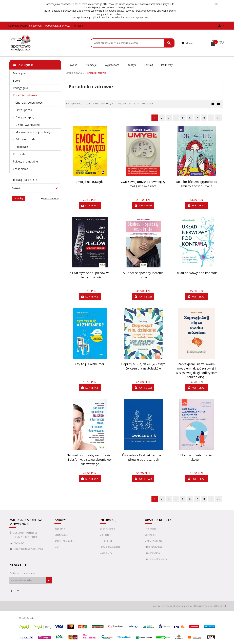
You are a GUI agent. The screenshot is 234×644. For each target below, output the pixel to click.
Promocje (91, 65)
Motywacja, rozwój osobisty (33, 132)
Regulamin (60, 529)
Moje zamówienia (154, 547)
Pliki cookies (106, 541)
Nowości (72, 65)
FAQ (57, 547)
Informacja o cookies (163, 606)
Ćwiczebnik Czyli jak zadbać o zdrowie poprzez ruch (143, 457)
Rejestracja (150, 529)
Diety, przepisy (25, 117)
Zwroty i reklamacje (64, 541)
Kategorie (22, 65)
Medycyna (19, 73)
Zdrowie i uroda (25, 139)
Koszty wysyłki (61, 535)
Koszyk (132, 65)
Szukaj (19, 198)
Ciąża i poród (24, 110)
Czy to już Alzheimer (90, 364)
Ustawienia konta (153, 541)
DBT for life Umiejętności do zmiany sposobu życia (197, 184)
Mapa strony (106, 553)
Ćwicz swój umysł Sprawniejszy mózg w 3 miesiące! (143, 184)
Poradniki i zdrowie (25, 95)
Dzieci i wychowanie (28, 125)
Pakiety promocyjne (25, 162)
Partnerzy (167, 65)
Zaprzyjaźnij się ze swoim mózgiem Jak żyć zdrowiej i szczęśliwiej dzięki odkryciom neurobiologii (197, 370)
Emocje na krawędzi (90, 182)
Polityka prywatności (137, 17)
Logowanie (150, 535)
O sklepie (104, 535)
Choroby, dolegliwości (29, 103)
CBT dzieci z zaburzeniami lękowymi (196, 457)
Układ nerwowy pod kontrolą (197, 273)
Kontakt (148, 65)
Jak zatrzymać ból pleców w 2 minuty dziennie (90, 275)
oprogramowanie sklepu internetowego (195, 606)
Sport (16, 81)
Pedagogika (20, 88)
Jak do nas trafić (107, 529)
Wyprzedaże (112, 65)
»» (219, 118)
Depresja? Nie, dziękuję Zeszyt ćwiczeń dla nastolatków (143, 366)
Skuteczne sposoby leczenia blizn (143, 275)
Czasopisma (21, 169)
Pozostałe (22, 147)
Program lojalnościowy (156, 559)
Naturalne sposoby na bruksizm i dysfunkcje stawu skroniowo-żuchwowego (90, 459)
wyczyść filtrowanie (50, 198)
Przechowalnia (152, 553)
